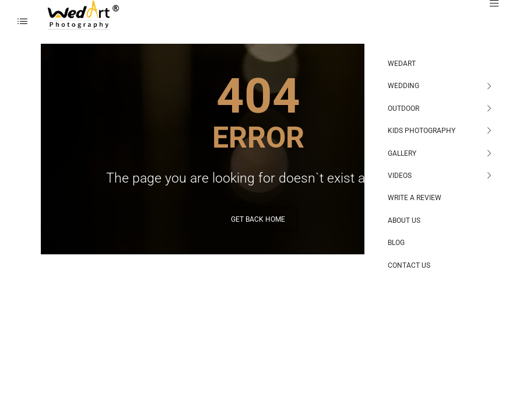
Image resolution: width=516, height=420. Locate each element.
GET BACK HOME (258, 219)
